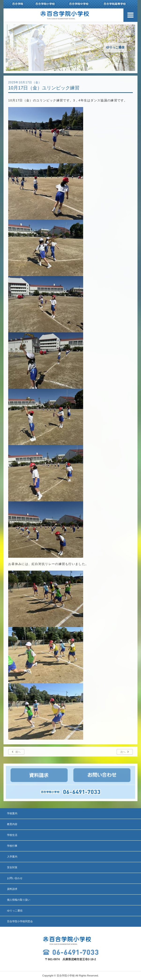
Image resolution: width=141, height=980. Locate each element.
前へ (18, 752)
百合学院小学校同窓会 (20, 921)
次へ (123, 752)
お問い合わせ (15, 878)
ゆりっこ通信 (15, 911)
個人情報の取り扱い (19, 900)
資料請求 (12, 889)
